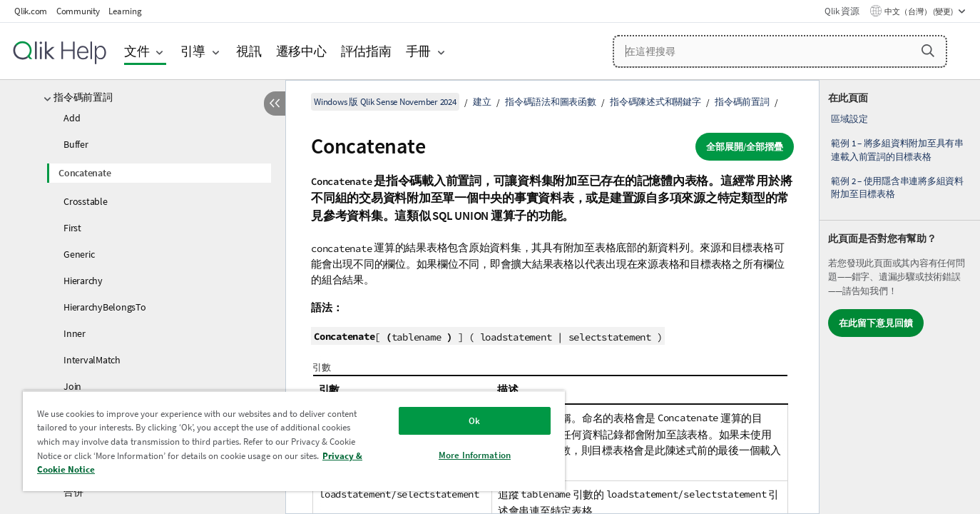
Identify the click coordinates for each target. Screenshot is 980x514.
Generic (79, 254)
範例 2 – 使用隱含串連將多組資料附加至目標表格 (897, 187)
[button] (928, 51)
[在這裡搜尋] (780, 51)
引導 (193, 51)
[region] (294, 441)
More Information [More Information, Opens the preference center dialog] (475, 455)
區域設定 (849, 119)
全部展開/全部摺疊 (745, 147)
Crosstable (86, 201)
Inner (75, 333)
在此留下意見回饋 (876, 323)
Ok (474, 421)
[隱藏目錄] (275, 104)
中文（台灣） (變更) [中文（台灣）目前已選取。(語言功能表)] (919, 11)
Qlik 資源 (842, 11)
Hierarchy (83, 281)
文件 (137, 51)
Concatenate (85, 173)
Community (78, 11)
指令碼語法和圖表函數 (551, 102)
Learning (125, 11)
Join (72, 386)
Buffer (76, 144)
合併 (73, 492)
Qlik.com (31, 11)
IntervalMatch (92, 360)
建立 (482, 102)
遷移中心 (301, 51)
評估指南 (366, 51)
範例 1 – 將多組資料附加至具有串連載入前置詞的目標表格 (897, 150)
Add (72, 118)
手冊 (419, 51)
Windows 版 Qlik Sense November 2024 (385, 102)
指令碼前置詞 (83, 97)
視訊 (249, 51)
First (72, 228)
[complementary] (900, 297)
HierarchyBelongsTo (105, 307)
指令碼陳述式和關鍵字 (655, 102)
